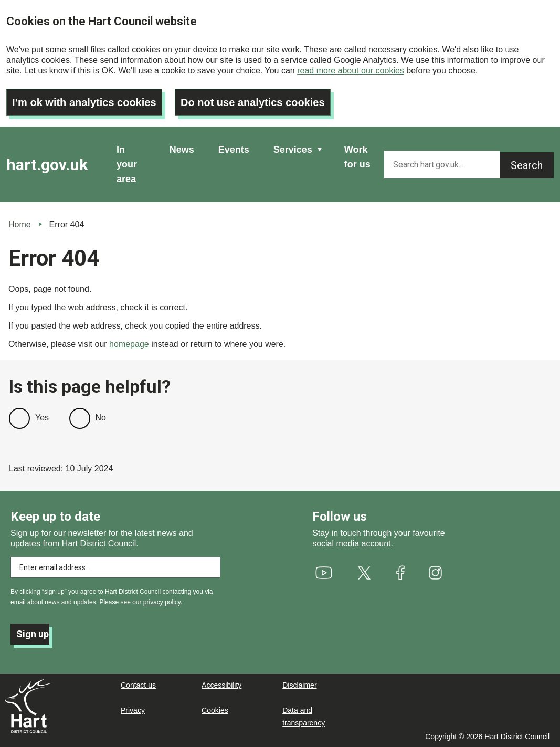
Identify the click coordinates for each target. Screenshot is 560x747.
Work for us (357, 157)
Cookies (215, 710)
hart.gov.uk (47, 165)
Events (234, 150)
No (101, 418)
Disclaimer (299, 685)
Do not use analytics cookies (253, 102)
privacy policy (162, 602)
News (182, 150)
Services (293, 150)
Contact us (138, 685)
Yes (42, 418)
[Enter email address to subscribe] (115, 567)
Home (20, 224)
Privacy (133, 710)
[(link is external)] (324, 573)
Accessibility (221, 685)
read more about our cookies (351, 71)
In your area (127, 164)
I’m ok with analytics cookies (84, 102)
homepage (129, 344)
